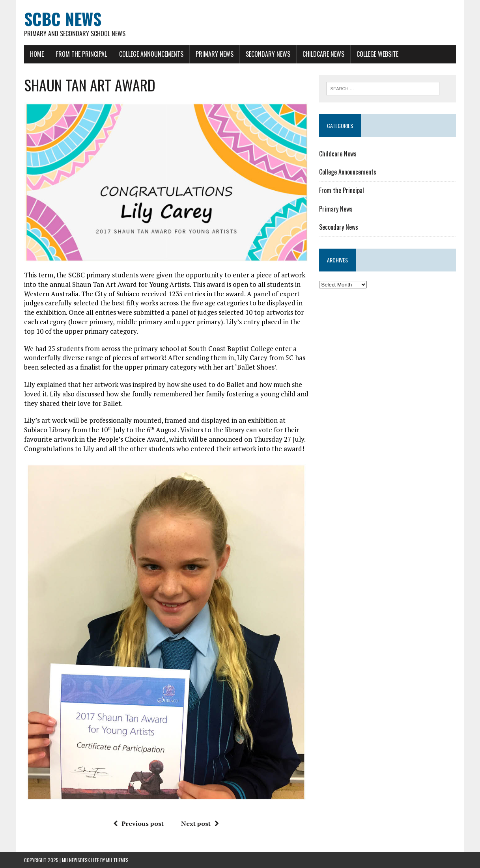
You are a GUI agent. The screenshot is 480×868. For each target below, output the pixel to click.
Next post (200, 823)
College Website (377, 54)
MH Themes (117, 860)
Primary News (215, 54)
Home (37, 54)
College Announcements (151, 54)
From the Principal (81, 54)
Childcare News (323, 54)
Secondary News (268, 54)
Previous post (138, 823)
